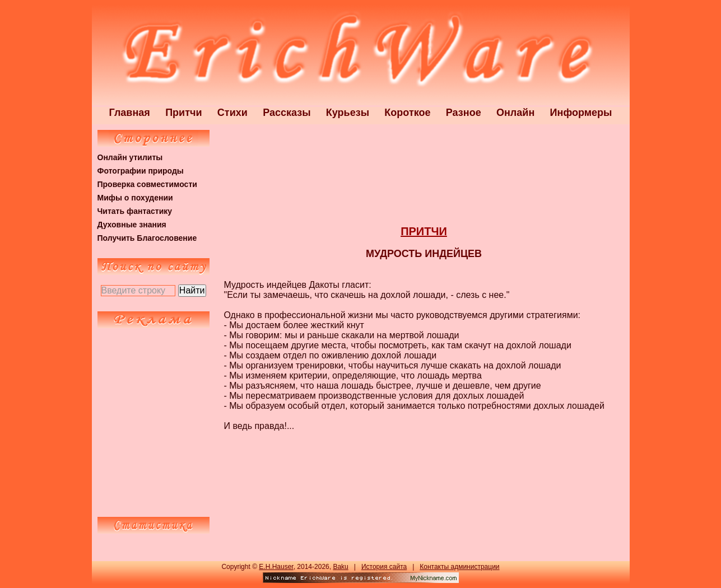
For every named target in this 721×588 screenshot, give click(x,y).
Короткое (407, 113)
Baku (340, 567)
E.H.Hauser (276, 567)
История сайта (384, 567)
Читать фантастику (135, 211)
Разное (464, 113)
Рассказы (287, 113)
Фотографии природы (141, 171)
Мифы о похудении (135, 198)
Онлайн (515, 113)
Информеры (581, 113)
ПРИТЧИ (424, 231)
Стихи (232, 113)
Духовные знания (132, 225)
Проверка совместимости (147, 184)
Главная (130, 113)
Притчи (183, 113)
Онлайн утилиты (130, 157)
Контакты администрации (459, 567)
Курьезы (348, 113)
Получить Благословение (147, 238)
